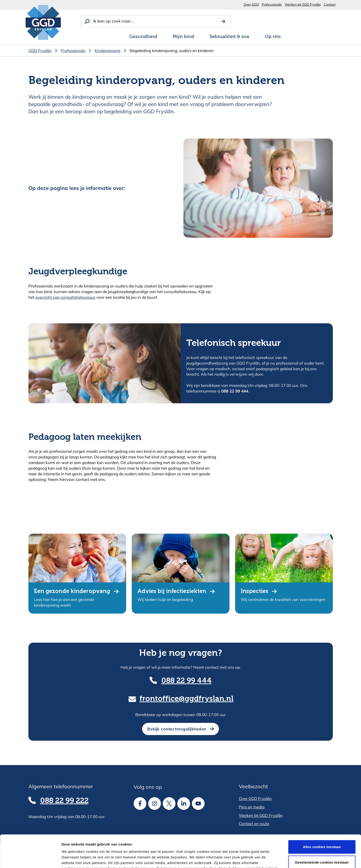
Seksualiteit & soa (229, 37)
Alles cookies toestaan (322, 816)
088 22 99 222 (64, 801)
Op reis (273, 37)
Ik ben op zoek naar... (113, 21)
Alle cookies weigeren (322, 847)
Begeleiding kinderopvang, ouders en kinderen (172, 51)
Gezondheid (143, 37)
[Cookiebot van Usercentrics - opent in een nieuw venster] (30, 859)
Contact (330, 4)
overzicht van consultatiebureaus (65, 297)
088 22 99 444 (186, 681)
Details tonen (254, 859)
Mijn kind (183, 37)
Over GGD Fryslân (255, 798)
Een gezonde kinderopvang (72, 591)
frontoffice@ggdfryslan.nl (186, 699)
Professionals (272, 4)
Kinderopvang (107, 51)
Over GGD (251, 4)
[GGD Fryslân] (43, 22)
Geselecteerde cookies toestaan (322, 832)
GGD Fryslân (40, 51)
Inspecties (254, 591)
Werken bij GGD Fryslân (303, 4)
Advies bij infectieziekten (172, 591)
